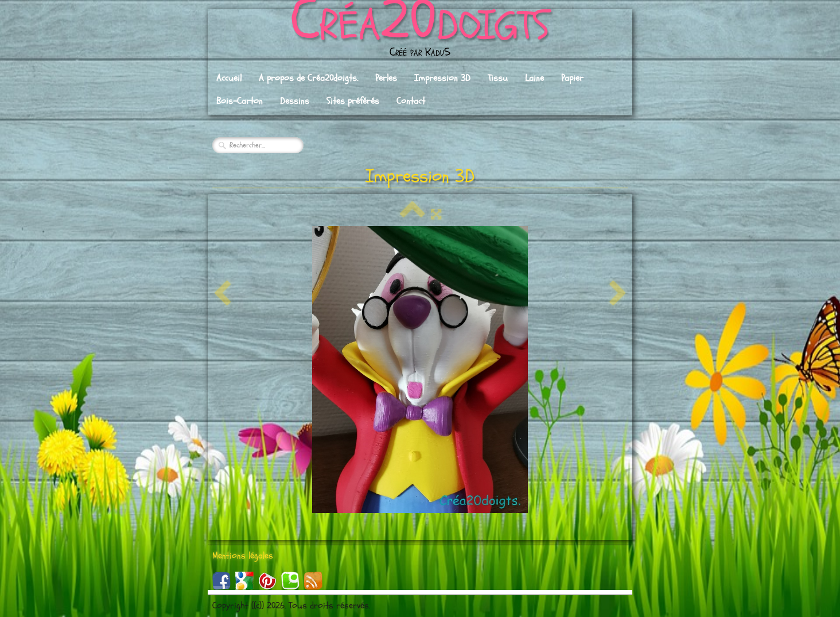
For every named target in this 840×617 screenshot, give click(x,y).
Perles (386, 78)
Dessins (295, 101)
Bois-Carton (240, 101)
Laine (534, 78)
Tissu (498, 78)
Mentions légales (243, 556)
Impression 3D (442, 78)
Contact (411, 101)
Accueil (229, 78)
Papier (572, 78)
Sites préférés (353, 101)
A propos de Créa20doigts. (308, 78)
